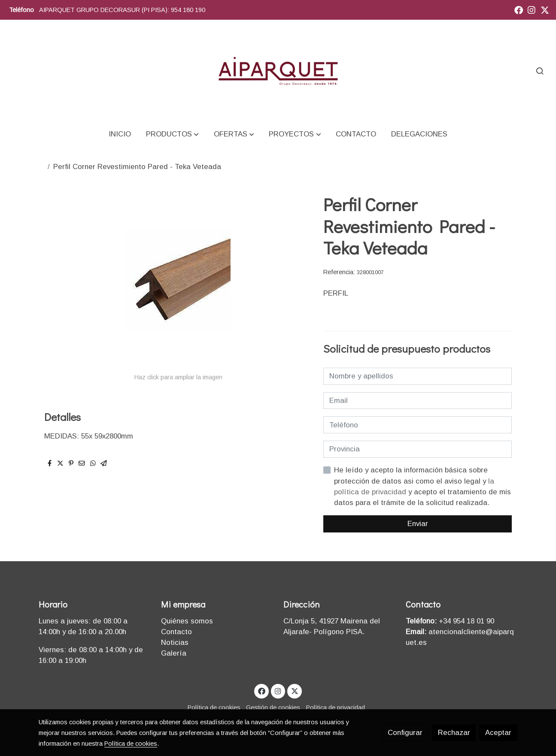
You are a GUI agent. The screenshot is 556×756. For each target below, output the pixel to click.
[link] (278, 71)
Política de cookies (214, 708)
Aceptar (498, 733)
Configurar (405, 733)
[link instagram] (532, 9)
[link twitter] (545, 9)
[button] (172, 134)
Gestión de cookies (273, 708)
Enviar (418, 524)
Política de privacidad (336, 708)
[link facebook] (519, 9)
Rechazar (454, 733)
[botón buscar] (540, 71)
